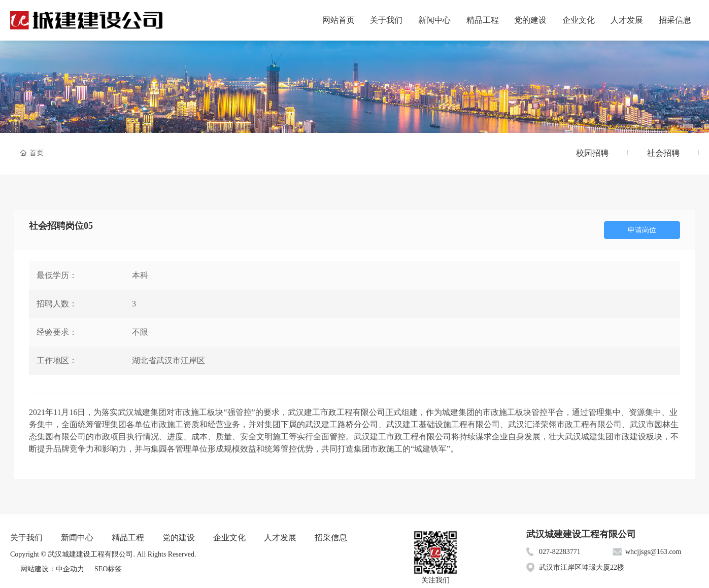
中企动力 (70, 569)
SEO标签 (108, 569)
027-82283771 (560, 552)
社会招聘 (663, 153)
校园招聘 (592, 153)
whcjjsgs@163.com (653, 552)
